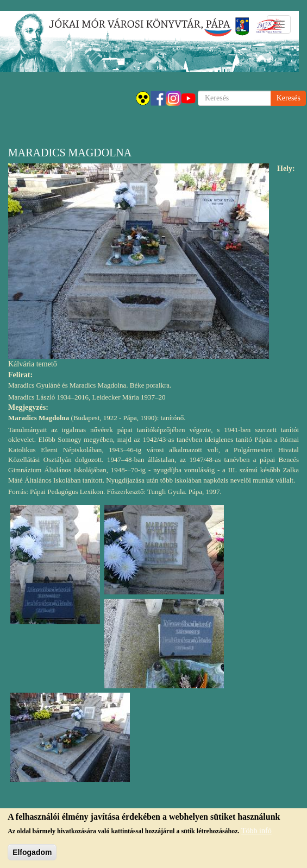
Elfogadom (32, 854)
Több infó (256, 832)
